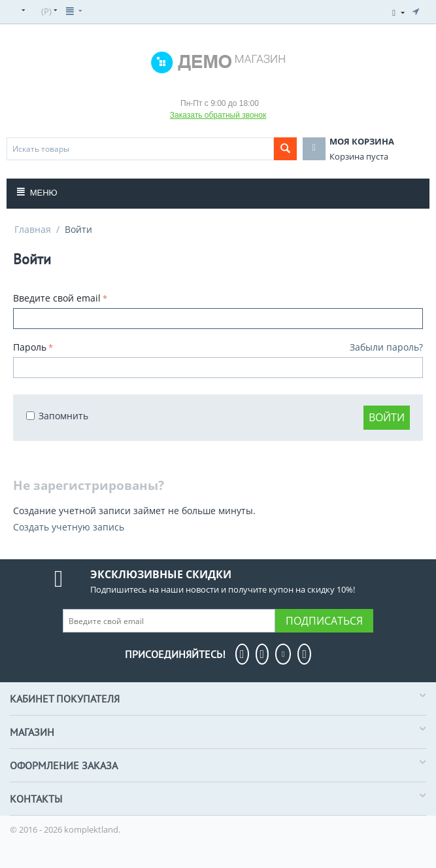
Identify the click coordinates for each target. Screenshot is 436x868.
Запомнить (57, 416)
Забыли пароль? (386, 347)
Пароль (30, 347)
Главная (33, 229)
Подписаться (324, 621)
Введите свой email (57, 298)
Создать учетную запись (69, 527)
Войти (387, 417)
